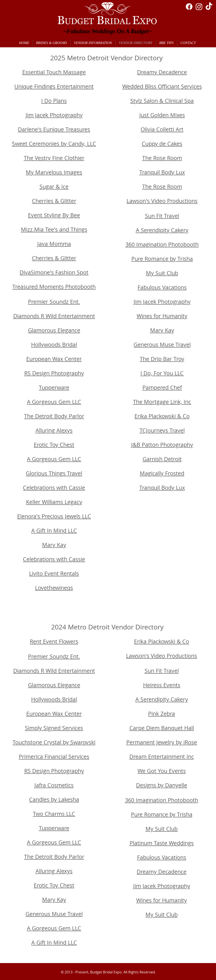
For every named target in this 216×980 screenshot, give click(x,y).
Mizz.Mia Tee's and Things (54, 229)
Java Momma (54, 244)
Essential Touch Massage (54, 72)
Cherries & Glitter (54, 201)
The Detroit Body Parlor (54, 416)
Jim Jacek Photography (54, 115)
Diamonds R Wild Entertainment (54, 316)
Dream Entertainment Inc (162, 757)
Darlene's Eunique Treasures (54, 129)
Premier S (40, 302)
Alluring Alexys (54, 430)
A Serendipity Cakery (162, 230)
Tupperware (54, 387)
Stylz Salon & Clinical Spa (162, 101)
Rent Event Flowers (54, 641)
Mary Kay (54, 545)
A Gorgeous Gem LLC (54, 402)
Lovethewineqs (54, 588)
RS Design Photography (54, 373)
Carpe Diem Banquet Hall (162, 728)
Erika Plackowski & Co (162, 641)
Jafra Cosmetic (53, 785)
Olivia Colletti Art (162, 129)
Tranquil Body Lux (162, 172)
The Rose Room (162, 158)
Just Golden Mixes (162, 115)
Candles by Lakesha (54, 799)
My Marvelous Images (54, 172)
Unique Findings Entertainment (54, 86)
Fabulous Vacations (162, 287)
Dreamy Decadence (162, 72)
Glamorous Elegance (54, 330)
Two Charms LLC (54, 814)
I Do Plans (54, 101)
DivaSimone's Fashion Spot (54, 272)
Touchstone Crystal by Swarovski (54, 742)
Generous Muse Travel (162, 345)
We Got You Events (162, 771)
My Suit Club (162, 273)
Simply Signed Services (54, 728)
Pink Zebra (162, 714)
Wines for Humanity (162, 316)
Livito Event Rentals (54, 573)
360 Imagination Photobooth (162, 244)
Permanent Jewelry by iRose (162, 742)
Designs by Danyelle (162, 785)
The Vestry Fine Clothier (54, 158)
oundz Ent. (66, 656)
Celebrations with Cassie (54, 559)
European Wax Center (54, 359)
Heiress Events (162, 685)
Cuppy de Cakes (162, 144)
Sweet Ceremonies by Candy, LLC (54, 144)
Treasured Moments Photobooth (54, 287)
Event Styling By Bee (54, 215)
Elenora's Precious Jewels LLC (54, 516)
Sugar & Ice (54, 187)
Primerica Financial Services (54, 757)
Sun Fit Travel (162, 216)
